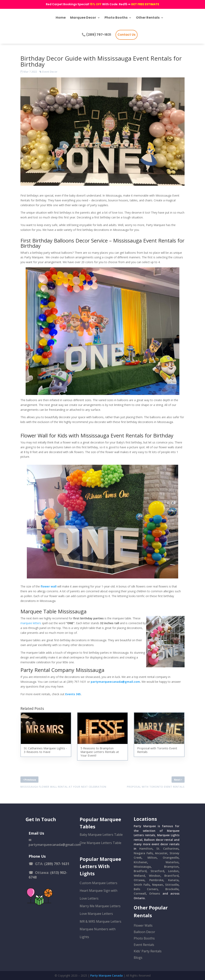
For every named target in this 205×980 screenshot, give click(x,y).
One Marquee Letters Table (100, 843)
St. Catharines (167, 849)
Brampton (171, 867)
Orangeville (171, 858)
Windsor (155, 876)
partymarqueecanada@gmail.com (115, 682)
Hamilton (146, 849)
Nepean (158, 885)
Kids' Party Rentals (148, 951)
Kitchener (140, 862)
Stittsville (172, 885)
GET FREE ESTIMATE (145, 4)
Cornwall (140, 893)
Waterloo (172, 862)
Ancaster (161, 853)
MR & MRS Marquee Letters (100, 921)
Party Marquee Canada (107, 975)
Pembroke (156, 880)
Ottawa (139, 880)
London (173, 871)
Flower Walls (143, 925)
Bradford (140, 871)
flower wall (49, 586)
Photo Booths (144, 938)
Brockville (172, 889)
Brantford (171, 876)
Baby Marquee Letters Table (101, 835)
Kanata (173, 880)
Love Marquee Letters (96, 914)
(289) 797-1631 (57, 864)
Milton (152, 858)
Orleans (155, 893)
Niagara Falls (143, 853)
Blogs (138, 958)
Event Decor (50, 72)
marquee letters (31, 623)
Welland (139, 876)
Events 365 (73, 694)
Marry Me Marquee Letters (100, 906)
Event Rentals (144, 945)
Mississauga (142, 867)
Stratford (157, 871)
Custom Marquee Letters (98, 883)
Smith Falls (142, 885)
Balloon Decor (144, 932)
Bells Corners (146, 889)
